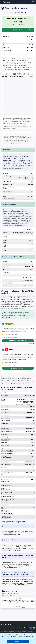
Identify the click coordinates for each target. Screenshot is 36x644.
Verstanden (18, 641)
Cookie (21, 628)
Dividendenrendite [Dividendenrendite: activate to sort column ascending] (5, 601)
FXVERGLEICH (6, 2)
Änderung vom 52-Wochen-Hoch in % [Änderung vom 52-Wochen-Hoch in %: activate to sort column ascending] (18, 601)
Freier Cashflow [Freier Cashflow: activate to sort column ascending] (12, 601)
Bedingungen (14, 628)
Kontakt (26, 628)
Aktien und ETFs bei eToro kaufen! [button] (18, 30)
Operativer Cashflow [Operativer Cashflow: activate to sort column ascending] (32, 601)
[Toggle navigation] (33, 2)
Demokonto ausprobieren (18, 368)
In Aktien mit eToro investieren (18, 341)
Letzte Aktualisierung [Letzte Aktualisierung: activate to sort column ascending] (25, 601)
